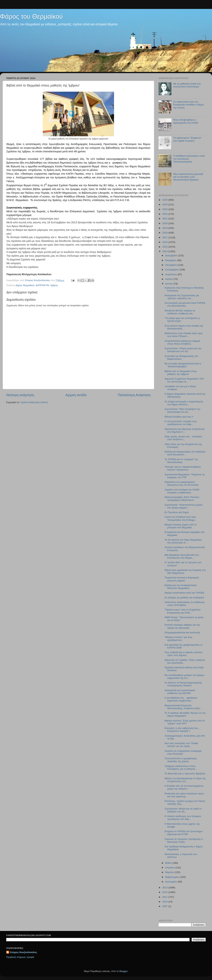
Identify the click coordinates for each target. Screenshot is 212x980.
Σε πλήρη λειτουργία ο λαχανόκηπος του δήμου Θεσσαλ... (184, 403)
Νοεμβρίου (171, 260)
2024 (165, 204)
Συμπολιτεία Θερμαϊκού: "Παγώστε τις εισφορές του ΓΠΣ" (185, 476)
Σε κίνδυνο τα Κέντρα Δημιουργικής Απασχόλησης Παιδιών (183, 684)
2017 (165, 237)
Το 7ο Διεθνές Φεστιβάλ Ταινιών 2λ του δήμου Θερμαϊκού (185, 714)
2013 (165, 888)
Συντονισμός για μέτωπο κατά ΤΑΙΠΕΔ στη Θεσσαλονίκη (185, 304)
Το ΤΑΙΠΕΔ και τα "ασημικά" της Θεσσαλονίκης (181, 461)
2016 (165, 242)
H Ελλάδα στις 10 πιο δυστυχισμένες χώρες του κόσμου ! (184, 787)
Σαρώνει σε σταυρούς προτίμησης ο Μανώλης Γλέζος (184, 840)
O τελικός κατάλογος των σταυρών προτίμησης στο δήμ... (183, 818)
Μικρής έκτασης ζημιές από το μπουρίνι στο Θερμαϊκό (181, 526)
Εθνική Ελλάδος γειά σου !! (179, 417)
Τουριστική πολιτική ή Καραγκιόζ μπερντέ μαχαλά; (182, 579)
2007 (165, 906)
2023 (165, 209)
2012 (165, 892)
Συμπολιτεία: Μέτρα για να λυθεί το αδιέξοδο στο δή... (183, 810)
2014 (165, 251)
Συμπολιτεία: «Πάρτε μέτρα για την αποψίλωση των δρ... (183, 350)
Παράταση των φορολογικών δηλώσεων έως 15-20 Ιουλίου (182, 483)
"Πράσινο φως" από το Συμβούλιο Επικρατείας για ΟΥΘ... (183, 611)
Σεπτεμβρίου (172, 270)
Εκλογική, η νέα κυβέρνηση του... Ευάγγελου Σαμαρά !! (182, 730)
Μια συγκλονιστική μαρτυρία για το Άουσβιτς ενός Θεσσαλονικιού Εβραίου (188, 177)
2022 (165, 214)
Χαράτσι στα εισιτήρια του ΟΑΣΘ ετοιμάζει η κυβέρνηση (182, 491)
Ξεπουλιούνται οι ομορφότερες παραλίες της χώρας (181, 760)
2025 (165, 200)
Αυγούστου (171, 274)
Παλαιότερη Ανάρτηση (134, 395)
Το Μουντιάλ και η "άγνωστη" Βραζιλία (185, 774)
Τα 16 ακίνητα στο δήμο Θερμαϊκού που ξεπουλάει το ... (183, 541)
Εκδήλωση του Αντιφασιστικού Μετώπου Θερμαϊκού (181, 587)
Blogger (123, 971)
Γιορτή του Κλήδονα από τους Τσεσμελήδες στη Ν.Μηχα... (181, 518)
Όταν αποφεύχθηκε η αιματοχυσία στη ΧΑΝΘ (186, 121)
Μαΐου (169, 863)
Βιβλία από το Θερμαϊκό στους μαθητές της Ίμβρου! (181, 373)
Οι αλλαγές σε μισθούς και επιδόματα (184, 598)
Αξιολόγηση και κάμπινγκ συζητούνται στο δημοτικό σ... (185, 430)
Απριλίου (170, 868)
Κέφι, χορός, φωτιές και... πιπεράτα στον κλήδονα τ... (183, 438)
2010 (165, 902)
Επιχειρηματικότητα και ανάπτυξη (182, 632)
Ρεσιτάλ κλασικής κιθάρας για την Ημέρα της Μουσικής (182, 626)
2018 (165, 233)
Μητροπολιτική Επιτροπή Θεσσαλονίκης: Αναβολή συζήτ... (183, 707)
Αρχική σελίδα (76, 395)
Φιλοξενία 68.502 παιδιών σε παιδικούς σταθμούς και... (180, 312)
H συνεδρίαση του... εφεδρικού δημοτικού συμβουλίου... (181, 699)
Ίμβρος (54, 285)
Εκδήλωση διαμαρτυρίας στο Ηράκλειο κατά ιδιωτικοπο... (185, 453)
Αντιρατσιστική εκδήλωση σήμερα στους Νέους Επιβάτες (182, 342)
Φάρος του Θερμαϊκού (31, 16)
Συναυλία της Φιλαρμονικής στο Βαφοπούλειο (181, 357)
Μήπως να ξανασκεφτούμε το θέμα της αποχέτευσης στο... (185, 780)
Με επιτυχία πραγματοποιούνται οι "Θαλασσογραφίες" (183, 365)
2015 (165, 247)
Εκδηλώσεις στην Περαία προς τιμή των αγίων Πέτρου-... (183, 335)
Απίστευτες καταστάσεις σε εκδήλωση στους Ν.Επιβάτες (185, 604)
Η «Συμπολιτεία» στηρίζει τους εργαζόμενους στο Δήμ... (181, 423)
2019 (165, 228)
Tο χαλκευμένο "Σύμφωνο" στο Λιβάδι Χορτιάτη (187, 139)
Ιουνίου (169, 284)
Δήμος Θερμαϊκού (25, 285)
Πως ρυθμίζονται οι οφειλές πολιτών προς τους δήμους (184, 654)
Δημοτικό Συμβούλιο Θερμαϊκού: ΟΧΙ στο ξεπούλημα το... (184, 380)
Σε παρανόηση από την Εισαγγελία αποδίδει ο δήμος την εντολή (188, 105)
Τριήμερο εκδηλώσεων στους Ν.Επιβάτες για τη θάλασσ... (181, 768)
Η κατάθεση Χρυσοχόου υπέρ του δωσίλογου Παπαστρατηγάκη (189, 159)
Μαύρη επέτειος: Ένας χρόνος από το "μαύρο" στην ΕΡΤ (185, 722)
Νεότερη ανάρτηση (20, 395)
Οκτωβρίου (171, 265)
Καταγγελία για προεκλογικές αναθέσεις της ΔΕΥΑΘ (180, 692)
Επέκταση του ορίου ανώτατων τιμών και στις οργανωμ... (184, 795)
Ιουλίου (169, 279)
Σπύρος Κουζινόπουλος (23, 952)
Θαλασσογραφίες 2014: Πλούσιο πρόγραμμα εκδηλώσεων (182, 499)
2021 (165, 219)
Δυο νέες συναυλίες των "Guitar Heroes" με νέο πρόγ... (181, 745)
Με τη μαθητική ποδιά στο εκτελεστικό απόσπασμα (187, 85)
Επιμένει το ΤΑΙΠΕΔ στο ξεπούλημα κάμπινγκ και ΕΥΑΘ (183, 833)
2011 (165, 897)
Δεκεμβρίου (172, 255)
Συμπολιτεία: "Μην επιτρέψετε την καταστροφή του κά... (183, 410)
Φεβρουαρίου (173, 877)
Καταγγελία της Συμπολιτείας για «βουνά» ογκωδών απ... (182, 297)
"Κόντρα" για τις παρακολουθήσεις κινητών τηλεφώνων (183, 468)
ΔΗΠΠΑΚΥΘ (42, 285)
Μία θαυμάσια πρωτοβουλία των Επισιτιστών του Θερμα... (182, 556)
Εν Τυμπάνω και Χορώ (177, 512)
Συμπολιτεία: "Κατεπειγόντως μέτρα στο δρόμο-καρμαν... (183, 506)
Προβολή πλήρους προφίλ (20, 957)
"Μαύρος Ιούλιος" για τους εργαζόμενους (178, 639)
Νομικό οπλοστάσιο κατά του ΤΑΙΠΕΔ (184, 593)
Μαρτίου (170, 872)
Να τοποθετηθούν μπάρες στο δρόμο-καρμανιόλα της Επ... (185, 677)
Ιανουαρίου (171, 882)
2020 (165, 223)
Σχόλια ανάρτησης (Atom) (34, 402)
